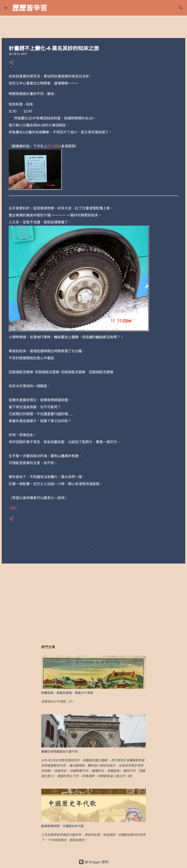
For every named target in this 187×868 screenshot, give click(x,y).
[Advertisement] (93, 601)
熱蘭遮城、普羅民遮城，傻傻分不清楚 (67, 693)
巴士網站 (54, 146)
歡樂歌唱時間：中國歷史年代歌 (63, 826)
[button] (11, 63)
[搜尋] (53, 8)
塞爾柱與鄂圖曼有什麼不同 (59, 752)
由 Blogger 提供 (94, 862)
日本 (13, 508)
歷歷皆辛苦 (30, 8)
